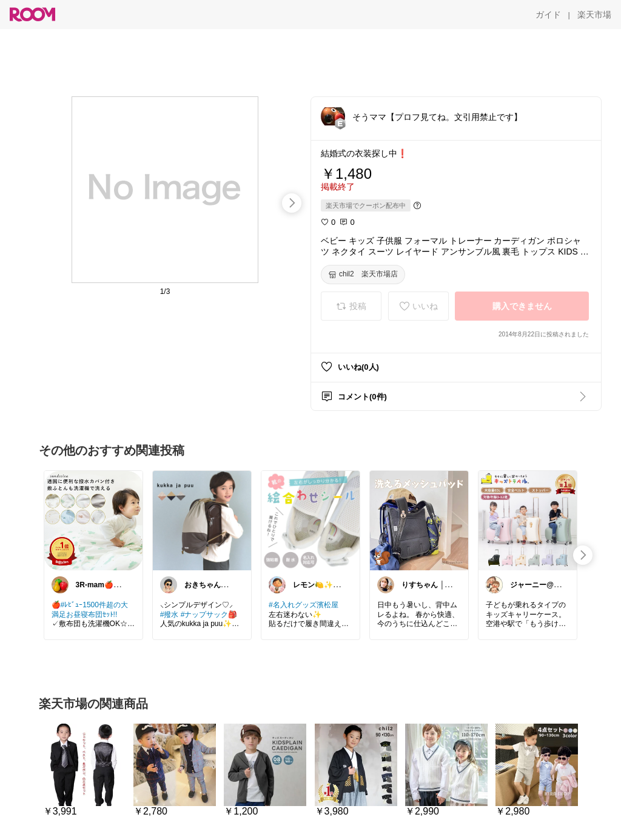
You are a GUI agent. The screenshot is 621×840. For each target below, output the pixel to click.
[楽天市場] (594, 15)
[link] (93, 520)
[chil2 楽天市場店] (363, 275)
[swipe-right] (292, 203)
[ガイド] (548, 15)
